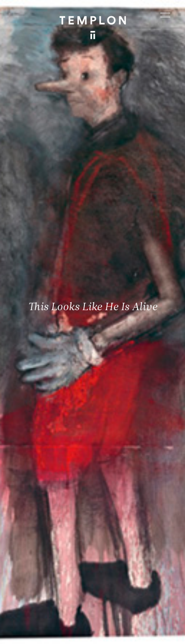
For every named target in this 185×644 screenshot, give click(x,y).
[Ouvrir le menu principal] (165, 15)
